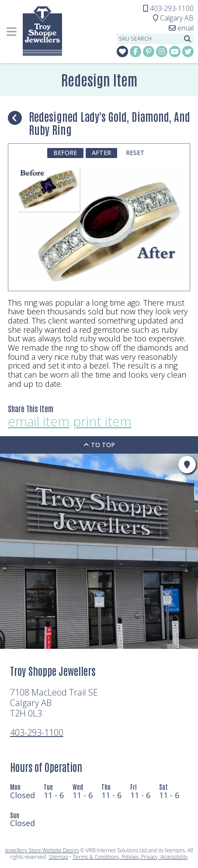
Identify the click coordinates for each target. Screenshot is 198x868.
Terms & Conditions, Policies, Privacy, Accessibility (130, 857)
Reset (135, 153)
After (101, 153)
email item (39, 422)
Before (65, 153)
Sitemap (58, 857)
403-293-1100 (37, 732)
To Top (99, 445)
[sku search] (149, 39)
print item (102, 422)
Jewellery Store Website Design (42, 850)
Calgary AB (173, 18)
